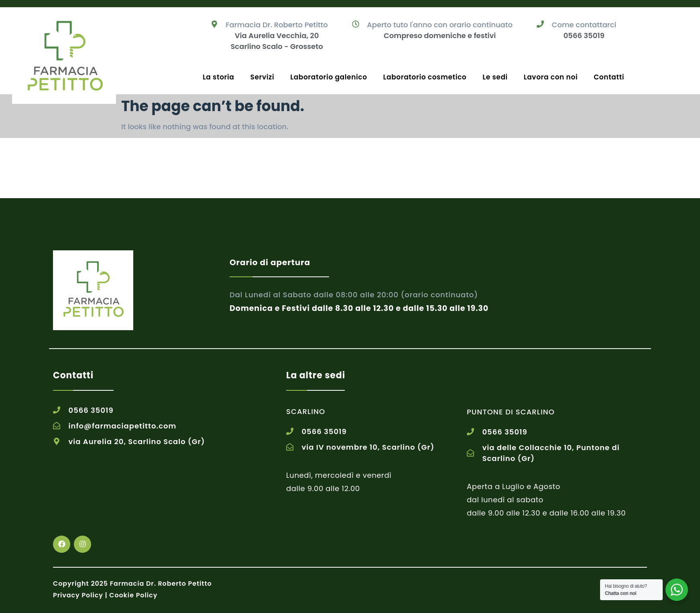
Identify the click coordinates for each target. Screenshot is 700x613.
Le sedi (495, 77)
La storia (219, 77)
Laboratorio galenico (329, 77)
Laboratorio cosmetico (425, 77)
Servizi (262, 77)
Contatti (609, 77)
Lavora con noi (551, 77)
